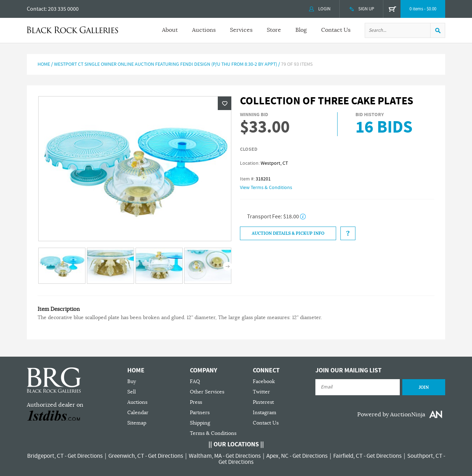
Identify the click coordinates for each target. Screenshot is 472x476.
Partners (200, 413)
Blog (301, 30)
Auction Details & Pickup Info (288, 233)
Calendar (138, 413)
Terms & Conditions (213, 433)
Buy (132, 381)
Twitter (261, 392)
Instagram (265, 413)
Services (241, 30)
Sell (132, 392)
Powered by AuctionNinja (391, 415)
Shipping (200, 423)
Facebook (264, 381)
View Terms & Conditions (266, 188)
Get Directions (85, 456)
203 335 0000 (63, 9)
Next (228, 266)
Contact (36, 9)
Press (196, 402)
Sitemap (137, 423)
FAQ (195, 381)
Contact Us (336, 30)
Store (274, 30)
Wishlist (225, 103)
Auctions (204, 30)
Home (44, 64)
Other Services (207, 392)
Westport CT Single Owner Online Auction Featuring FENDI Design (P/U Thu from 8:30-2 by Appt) (166, 64)
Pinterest (263, 402)
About (170, 30)
